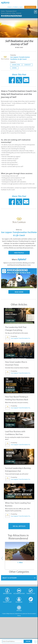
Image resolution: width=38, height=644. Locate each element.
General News (16, 65)
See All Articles (19, 526)
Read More (19, 292)
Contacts (10, 7)
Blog (14, 13)
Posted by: (13, 55)
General (19, 13)
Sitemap (19, 616)
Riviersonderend (6, 13)
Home (3, 11)
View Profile (19, 253)
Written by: (19, 230)
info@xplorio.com (18, 614)
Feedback (16, 7)
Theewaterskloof (11, 11)
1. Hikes (20, 562)
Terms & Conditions (32, 614)
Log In (21, 7)
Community (27, 65)
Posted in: (13, 62)
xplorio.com (25, 614)
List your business (30, 7)
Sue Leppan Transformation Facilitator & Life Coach (20, 58)
